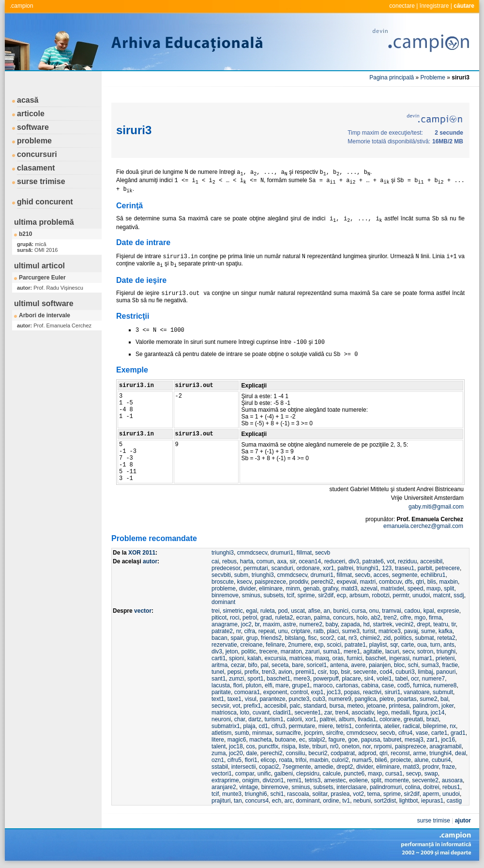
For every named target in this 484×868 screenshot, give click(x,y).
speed (416, 589)
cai (215, 561)
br (257, 624)
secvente (365, 672)
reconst (400, 753)
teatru (441, 624)
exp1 (318, 692)
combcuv (390, 582)
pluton (254, 685)
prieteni (445, 658)
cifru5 (234, 760)
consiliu (295, 753)
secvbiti (221, 575)
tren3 (268, 672)
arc (289, 801)
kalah (254, 658)
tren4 (342, 713)
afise (314, 611)
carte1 (439, 733)
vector (143, 611)
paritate (221, 692)
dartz (255, 719)
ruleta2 (284, 618)
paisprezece (270, 582)
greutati (413, 719)
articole (31, 114)
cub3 (319, 699)
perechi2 (322, 582)
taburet (392, 740)
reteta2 (446, 638)
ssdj (459, 595)
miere (326, 726)
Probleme (433, 77)
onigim (250, 780)
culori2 (340, 760)
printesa (399, 706)
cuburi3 (405, 672)
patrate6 (373, 561)
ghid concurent (45, 202)
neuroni (221, 719)
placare (351, 679)
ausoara (452, 780)
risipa (289, 746)
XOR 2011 (142, 553)
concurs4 (257, 801)
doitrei (431, 787)
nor (367, 746)
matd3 (349, 589)
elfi (268, 685)
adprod (367, 753)
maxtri (368, 582)
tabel (401, 679)
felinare (275, 645)
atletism (221, 733)
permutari (256, 568)
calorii (294, 719)
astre (290, 624)
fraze (448, 767)
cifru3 (278, 726)
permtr (401, 595)
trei (216, 611)
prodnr (431, 767)
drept (423, 624)
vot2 (358, 794)
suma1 (332, 651)
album (347, 719)
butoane (285, 740)
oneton (351, 746)
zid (387, 638)
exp (319, 645)
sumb (242, 733)
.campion (22, 6)
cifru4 (405, 733)
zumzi (236, 679)
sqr (394, 645)
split (449, 589)
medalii (400, 713)
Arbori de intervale (45, 315)
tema (374, 794)
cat (341, 638)
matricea (301, 658)
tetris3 (313, 780)
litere (218, 740)
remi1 (294, 780)
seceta (280, 665)
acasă (28, 100)
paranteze (272, 699)
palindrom (426, 706)
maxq (322, 658)
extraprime (225, 780)
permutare (302, 726)
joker (447, 706)
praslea (340, 794)
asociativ (363, 713)
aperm (431, 794)
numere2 (310, 624)
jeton (232, 651)
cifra (250, 631)
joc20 (236, 753)
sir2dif (326, 595)
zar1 (432, 740)
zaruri (312, 651)
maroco (323, 685)
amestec (335, 780)
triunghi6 (256, 794)
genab (311, 589)
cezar (238, 665)
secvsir (220, 706)
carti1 (219, 658)
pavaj (411, 631)
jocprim (313, 733)
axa (281, 561)
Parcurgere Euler (42, 278)
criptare (301, 631)
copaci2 (269, 767)
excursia (275, 658)
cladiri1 (282, 713)
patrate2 (222, 631)
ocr (415, 679)
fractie (450, 665)
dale (251, 753)
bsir (346, 672)
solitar (320, 794)
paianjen (380, 665)
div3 (354, 561)
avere (358, 665)
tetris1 (344, 726)
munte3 (232, 794)
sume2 (428, 699)
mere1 (352, 651)
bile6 (381, 760)
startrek (382, 624)
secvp (414, 774)
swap (431, 774)
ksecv (244, 582)
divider (248, 589)
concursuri (37, 154)
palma (322, 618)
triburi (319, 746)
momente (397, 780)
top (334, 672)
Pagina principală (392, 77)
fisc (313, 638)
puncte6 (355, 774)
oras (338, 658)
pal (264, 665)
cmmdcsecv (252, 553)
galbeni (283, 774)
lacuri (392, 651)
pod (283, 611)
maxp (433, 589)
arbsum (359, 595)
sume (428, 631)
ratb (319, 631)
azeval (369, 589)
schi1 (277, 794)
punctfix (268, 746)
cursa (359, 611)
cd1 (263, 726)
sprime (306, 595)
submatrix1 (226, 726)
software (33, 127)
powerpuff (326, 679)
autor (150, 561)
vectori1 (222, 774)
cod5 (404, 685)
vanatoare (416, 692)
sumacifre (288, 733)
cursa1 (394, 774)
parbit (425, 568)
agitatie (373, 651)
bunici (341, 611)
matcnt (442, 595)
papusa (371, 740)
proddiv (299, 582)
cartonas (347, 685)
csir (322, 672)
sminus (251, 595)
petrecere (447, 568)
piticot (219, 618)
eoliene (358, 780)
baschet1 (279, 679)
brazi (433, 719)
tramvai (391, 611)
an (327, 611)
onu (374, 611)
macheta (260, 740)
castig (454, 801)
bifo (252, 665)
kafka (446, 631)
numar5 (362, 760)
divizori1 (273, 780)
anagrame (225, 624)
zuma (219, 753)
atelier (392, 726)
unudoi (421, 595)
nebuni (362, 801)
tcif (290, 595)
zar (328, 713)
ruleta (268, 611)
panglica (366, 699)
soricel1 (317, 665)
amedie (324, 767)
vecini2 (404, 624)
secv (408, 651)
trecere (268, 651)
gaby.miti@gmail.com (436, 507)
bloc (399, 665)
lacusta (221, 685)
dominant (223, 602)
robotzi (381, 595)
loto (245, 713)
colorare (390, 719)
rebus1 (451, 787)
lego (383, 713)
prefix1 (252, 706)
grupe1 (301, 685)
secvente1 (308, 713)
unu (283, 631)
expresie (448, 611)
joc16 (448, 740)
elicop (268, 760)
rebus (229, 561)
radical (411, 726)
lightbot (409, 801)
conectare (402, 6)
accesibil (431, 561)
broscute (223, 582)
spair (236, 638)
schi (413, 665)
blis (432, 582)
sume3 (351, 631)
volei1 (384, 679)
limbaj (425, 672)
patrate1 (355, 645)
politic (249, 651)
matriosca (224, 713)
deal (461, 753)
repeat (267, 631)
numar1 (423, 658)
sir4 (369, 679)
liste (304, 746)
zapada (350, 624)
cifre (406, 618)
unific (264, 774)
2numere (299, 645)
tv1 (346, 801)
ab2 (376, 618)
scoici (334, 645)
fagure (337, 740)
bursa (337, 706)
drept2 (345, 767)
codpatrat (343, 753)
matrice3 (390, 631)
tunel (218, 672)
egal (251, 611)
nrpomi (383, 746)
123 (387, 568)
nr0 (334, 746)
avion (285, 672)
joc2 (246, 624)
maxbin (448, 582)
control (299, 692)
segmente (405, 575)
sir (292, 561)
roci (234, 618)
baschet (376, 658)
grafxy (330, 589)
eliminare (271, 589)
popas (352, 692)
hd (366, 624)
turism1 (274, 719)
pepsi (234, 672)
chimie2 (370, 638)
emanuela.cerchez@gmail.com (423, 526)
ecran (303, 618)
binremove (225, 595)
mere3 (302, 679)
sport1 (255, 679)
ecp (341, 595)
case (388, 685)
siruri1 (393, 692)
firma (435, 618)
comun (265, 561)
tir (454, 624)
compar (245, 774)
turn (435, 645)
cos (250, 746)
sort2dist (385, 801)
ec (302, 740)
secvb (323, 553)
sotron (425, 651)
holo (362, 618)
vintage (249, 787)
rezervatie (224, 645)
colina (413, 787)
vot (391, 561)
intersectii (244, 767)
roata (285, 760)
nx (453, 726)
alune (421, 760)
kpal (429, 611)
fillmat (304, 553)
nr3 (353, 638)
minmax (262, 733)
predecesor (226, 568)
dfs (409, 582)
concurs (343, 618)
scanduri (282, 568)
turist (369, 631)
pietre (387, 699)
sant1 (219, 679)
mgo (420, 618)
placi (333, 631)
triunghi (446, 651)
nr (239, 631)
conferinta (368, 726)
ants (449, 645)
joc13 (334, 692)
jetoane (376, 706)
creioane (251, 645)
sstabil (220, 767)
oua (422, 645)
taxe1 (234, 699)
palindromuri (386, 787)
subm (241, 575)
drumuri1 (282, 553)
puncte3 (299, 699)
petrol (250, 618)
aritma (219, 665)
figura (420, 713)
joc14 (438, 713)
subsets (273, 595)
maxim (271, 624)
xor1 (328, 568)
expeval (346, 582)
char (240, 719)
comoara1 (247, 692)
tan (238, 801)
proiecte (401, 760)
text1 (218, 699)
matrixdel (392, 589)
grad (266, 618)
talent (219, 746)
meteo (355, 706)
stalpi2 (317, 740)
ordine (331, 801)
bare (298, 665)
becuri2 (318, 753)
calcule (332, 774)
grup (252, 638)
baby (332, 624)
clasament (36, 168)
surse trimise (41, 181)
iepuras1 (432, 801)
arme (419, 753)
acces (381, 575)
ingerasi (399, 658)
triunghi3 (223, 553)
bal (444, 699)
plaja (249, 726)
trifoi (301, 760)
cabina (370, 685)
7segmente (296, 767)
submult (443, 692)
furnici (354, 658)
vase (422, 733)
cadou (412, 611)
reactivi (372, 692)
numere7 (433, 679)
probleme (34, 141)
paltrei (345, 568)
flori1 (251, 760)
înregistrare (434, 6)
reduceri (335, 561)
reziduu (407, 561)
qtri (420, 582)
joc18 (236, 746)
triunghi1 (368, 568)
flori (238, 685)
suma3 (430, 665)
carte (408, 645)
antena (339, 665)
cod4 (386, 672)
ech (277, 801)
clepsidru (308, 774)
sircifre (335, 733)
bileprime (435, 726)
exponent (275, 692)
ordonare (308, 568)
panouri (446, 672)
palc (295, 706)
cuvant (261, 713)
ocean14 (310, 561)
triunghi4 (440, 753)
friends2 (271, 638)
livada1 (367, 719)
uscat (298, 611)
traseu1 (405, 568)
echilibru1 (433, 575)
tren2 (390, 618)
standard (315, 706)
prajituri (221, 801)
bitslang (295, 638)
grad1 (458, 733)
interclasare (351, 787)
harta (247, 561)
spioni (236, 658)
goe (353, 740)
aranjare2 (224, 787)
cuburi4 (441, 760)
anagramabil (445, 746)
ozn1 (218, 760)
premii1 (305, 672)
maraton (291, 651)
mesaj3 (414, 740)
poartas (407, 699)
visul (251, 699)
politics (403, 638)
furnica (422, 685)
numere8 (445, 685)
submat (424, 638)
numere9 (340, 699)
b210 (25, 234)
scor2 (327, 638)
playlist (378, 645)
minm (293, 589)
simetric (233, 611)
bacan (219, 638)
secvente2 (425, 780)
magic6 (237, 740)
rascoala (298, 794)
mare (282, 685)
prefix (251, 672)
